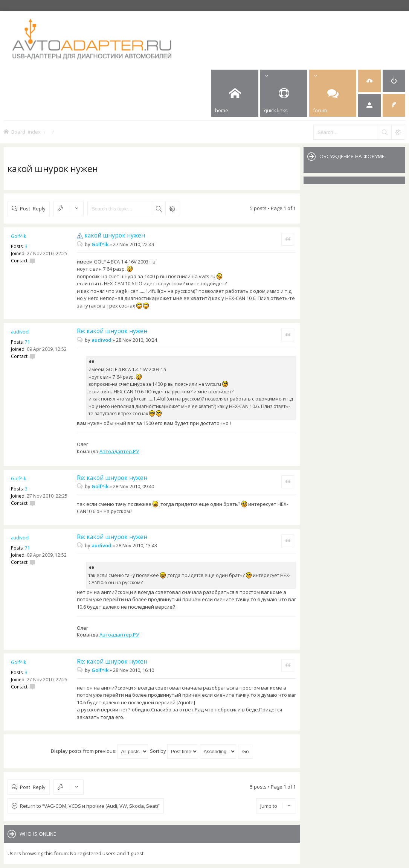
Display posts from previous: (99, 751)
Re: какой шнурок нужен (112, 331)
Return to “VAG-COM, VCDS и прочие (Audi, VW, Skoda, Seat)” (90, 806)
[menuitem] (369, 81)
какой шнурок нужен (53, 168)
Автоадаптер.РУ (119, 451)
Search (159, 209)
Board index (26, 132)
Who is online (38, 834)
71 (27, 342)
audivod (20, 332)
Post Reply (33, 208)
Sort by (174, 751)
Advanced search (172, 209)
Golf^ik (18, 236)
